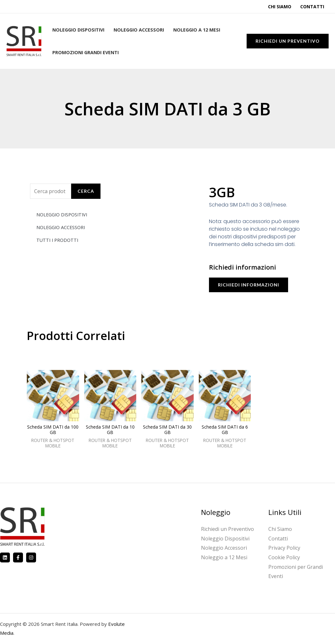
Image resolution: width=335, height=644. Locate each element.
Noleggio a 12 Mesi (197, 30)
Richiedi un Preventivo (227, 529)
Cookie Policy (284, 557)
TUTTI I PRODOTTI (57, 240)
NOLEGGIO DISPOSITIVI (62, 215)
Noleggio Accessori (139, 30)
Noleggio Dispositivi (78, 30)
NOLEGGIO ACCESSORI (61, 227)
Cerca (86, 191)
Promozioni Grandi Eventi (86, 52)
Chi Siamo (280, 7)
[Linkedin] (5, 557)
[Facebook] (18, 557)
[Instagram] (31, 557)
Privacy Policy (284, 548)
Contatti (312, 7)
